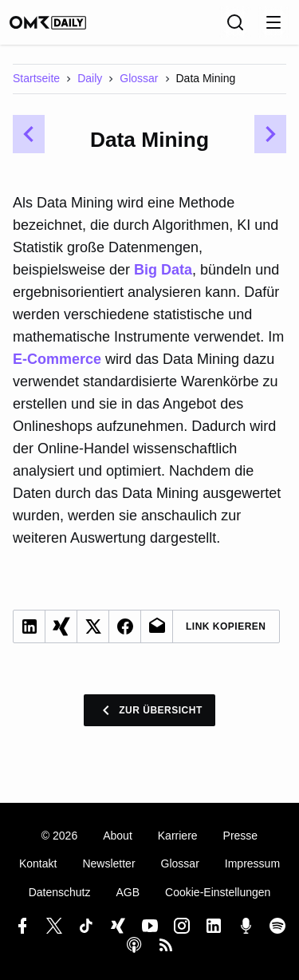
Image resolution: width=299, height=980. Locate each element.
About (118, 836)
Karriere (178, 836)
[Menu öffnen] (273, 22)
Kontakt (38, 863)
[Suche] (235, 22)
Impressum (252, 863)
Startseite (36, 78)
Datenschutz (60, 892)
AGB (128, 892)
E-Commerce (57, 359)
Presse (241, 836)
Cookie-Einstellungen (218, 892)
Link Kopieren (226, 626)
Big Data (163, 270)
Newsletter (108, 863)
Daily (90, 78)
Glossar (139, 78)
